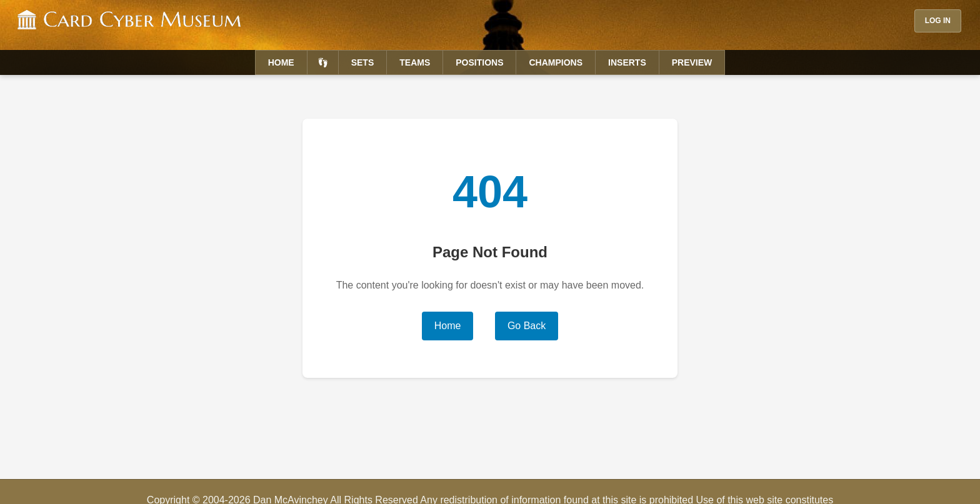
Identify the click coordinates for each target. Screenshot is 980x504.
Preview (692, 62)
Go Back (527, 326)
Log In (938, 21)
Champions (556, 62)
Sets (363, 62)
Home (281, 62)
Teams (415, 62)
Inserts (627, 62)
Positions (479, 62)
